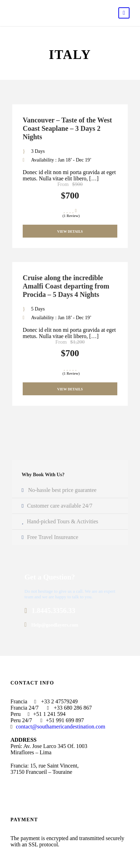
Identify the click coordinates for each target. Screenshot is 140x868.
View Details (70, 231)
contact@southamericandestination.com (60, 727)
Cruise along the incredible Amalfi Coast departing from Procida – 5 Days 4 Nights (66, 286)
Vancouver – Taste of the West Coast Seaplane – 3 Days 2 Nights (67, 128)
